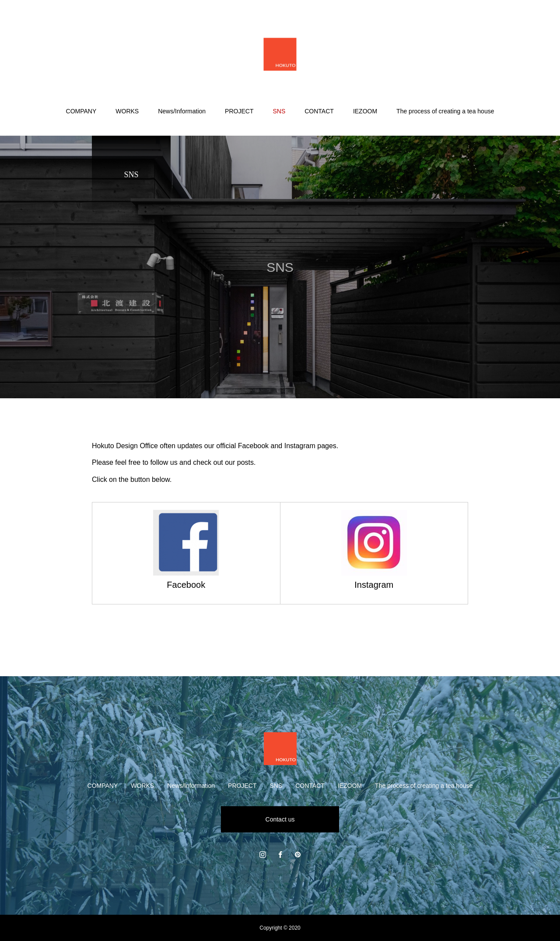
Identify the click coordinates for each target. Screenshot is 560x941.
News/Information (182, 111)
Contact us (280, 819)
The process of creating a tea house (445, 111)
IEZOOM (365, 111)
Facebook (186, 585)
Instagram (374, 585)
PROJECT (239, 111)
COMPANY (81, 111)
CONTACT (319, 111)
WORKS (127, 111)
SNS (279, 111)
